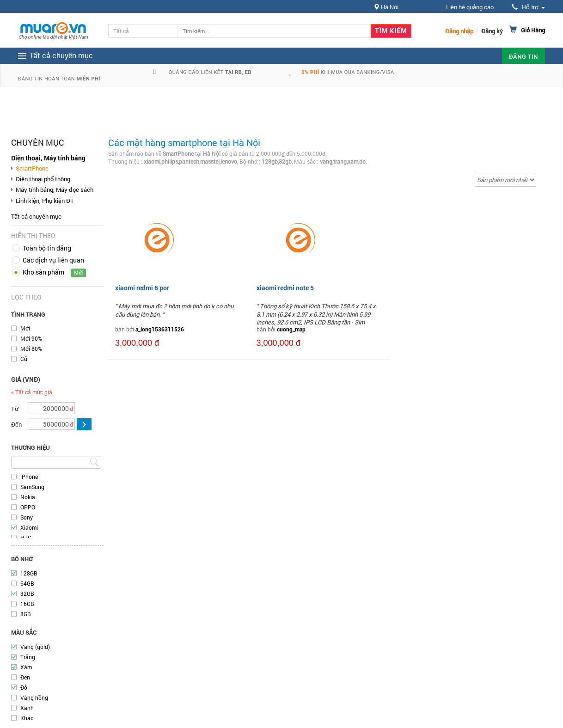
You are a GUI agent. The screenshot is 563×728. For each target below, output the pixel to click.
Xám (26, 667)
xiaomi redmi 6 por (142, 288)
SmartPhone (32, 168)
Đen (25, 677)
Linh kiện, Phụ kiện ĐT (45, 201)
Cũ (24, 359)
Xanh (27, 708)
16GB (27, 604)
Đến (16, 424)
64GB (27, 583)
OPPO (28, 507)
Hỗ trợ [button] (528, 7)
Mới (25, 328)
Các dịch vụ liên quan (53, 260)
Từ (15, 409)
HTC (26, 538)
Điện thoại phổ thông (43, 179)
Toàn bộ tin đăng (47, 248)
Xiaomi (29, 527)
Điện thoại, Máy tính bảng (48, 158)
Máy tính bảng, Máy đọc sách (55, 190)
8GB (26, 614)
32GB (27, 593)
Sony (27, 517)
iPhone (29, 477)
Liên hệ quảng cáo (470, 7)
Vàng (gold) (35, 647)
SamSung (32, 487)
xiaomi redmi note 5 (285, 288)
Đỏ (24, 687)
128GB (29, 573)
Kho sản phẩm (43, 272)
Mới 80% (31, 349)
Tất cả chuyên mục (36, 216)
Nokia (28, 497)
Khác (27, 718)
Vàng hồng (34, 697)
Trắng (28, 657)
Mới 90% (31, 338)
